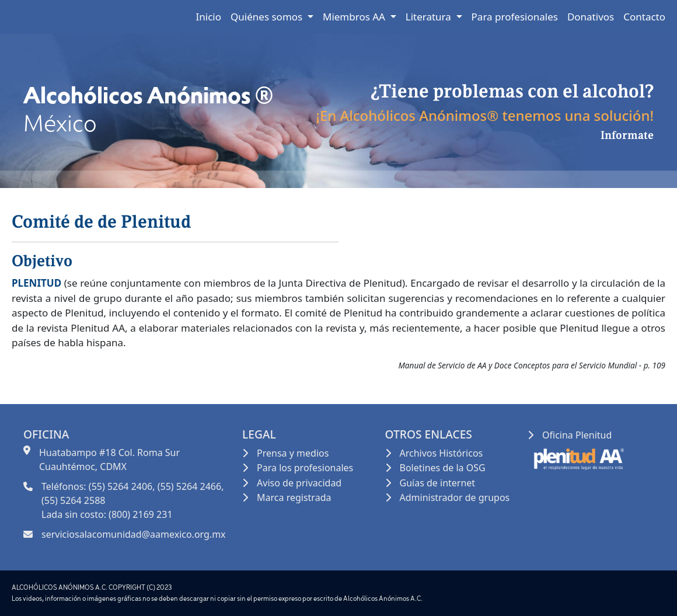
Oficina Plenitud (577, 435)
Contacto (644, 17)
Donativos (591, 17)
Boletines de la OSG (443, 468)
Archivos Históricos (442, 453)
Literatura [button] (430, 17)
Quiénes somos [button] (268, 17)
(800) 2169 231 (140, 514)
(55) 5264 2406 (121, 486)
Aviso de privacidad (299, 483)
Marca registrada (294, 497)
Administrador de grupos (455, 497)
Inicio (209, 17)
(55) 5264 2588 (73, 500)
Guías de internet (438, 483)
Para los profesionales (305, 468)
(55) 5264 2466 (189, 486)
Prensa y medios (293, 453)
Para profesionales (515, 17)
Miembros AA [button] (355, 17)
